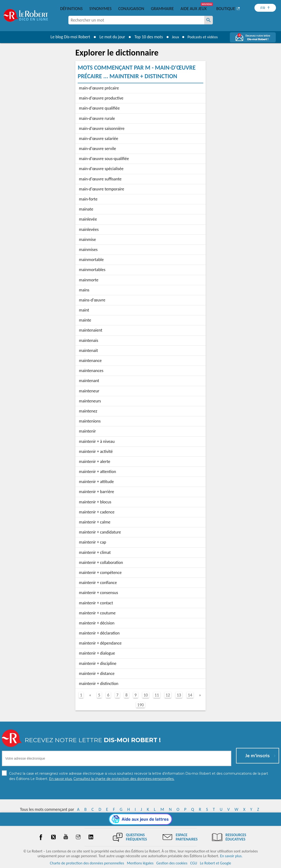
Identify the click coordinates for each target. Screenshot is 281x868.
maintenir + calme (95, 522)
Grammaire (162, 9)
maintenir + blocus (95, 502)
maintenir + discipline (98, 663)
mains (84, 290)
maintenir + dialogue (97, 653)
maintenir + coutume (97, 613)
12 (168, 695)
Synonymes (100, 9)
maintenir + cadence (97, 512)
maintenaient (91, 330)
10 (146, 695)
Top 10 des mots (147, 37)
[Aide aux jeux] (140, 819)
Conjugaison (131, 9)
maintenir (87, 431)
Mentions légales (140, 863)
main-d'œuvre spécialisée (101, 169)
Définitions (72, 9)
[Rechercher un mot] (209, 20)
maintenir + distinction (99, 684)
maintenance (90, 361)
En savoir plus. (231, 856)
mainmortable (91, 260)
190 (140, 705)
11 (157, 695)
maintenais (88, 340)
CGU (194, 863)
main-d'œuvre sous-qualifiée (104, 159)
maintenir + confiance (98, 583)
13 (179, 695)
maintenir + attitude (96, 482)
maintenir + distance (97, 673)
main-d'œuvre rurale (97, 118)
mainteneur (89, 391)
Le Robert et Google (216, 863)
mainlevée (88, 219)
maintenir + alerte (95, 462)
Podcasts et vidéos (203, 37)
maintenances (91, 371)
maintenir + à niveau (97, 441)
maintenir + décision (97, 623)
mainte (85, 320)
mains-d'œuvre (92, 300)
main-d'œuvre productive (101, 98)
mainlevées (89, 229)
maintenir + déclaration (99, 633)
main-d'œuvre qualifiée (99, 108)
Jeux (174, 37)
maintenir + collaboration (101, 562)
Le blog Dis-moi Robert (68, 37)
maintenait (88, 351)
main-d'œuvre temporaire (102, 189)
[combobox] (136, 20)
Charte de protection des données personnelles (87, 863)
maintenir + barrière (96, 492)
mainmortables (92, 270)
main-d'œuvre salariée (99, 139)
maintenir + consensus (99, 593)
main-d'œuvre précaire (99, 88)
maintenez (88, 411)
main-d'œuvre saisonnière (102, 128)
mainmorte (89, 280)
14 (190, 695)
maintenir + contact (96, 603)
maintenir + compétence (100, 573)
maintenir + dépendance (100, 643)
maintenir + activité (96, 451)
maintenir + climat (95, 552)
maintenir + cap (93, 542)
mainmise (87, 239)
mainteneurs (90, 401)
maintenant (89, 381)
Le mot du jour (110, 37)
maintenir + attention (97, 472)
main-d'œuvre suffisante (100, 179)
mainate (86, 209)
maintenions (90, 421)
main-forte (88, 199)
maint (84, 310)
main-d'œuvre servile (97, 149)
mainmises (88, 250)
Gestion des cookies (172, 863)
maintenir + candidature (100, 532)
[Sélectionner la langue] (265, 8)
